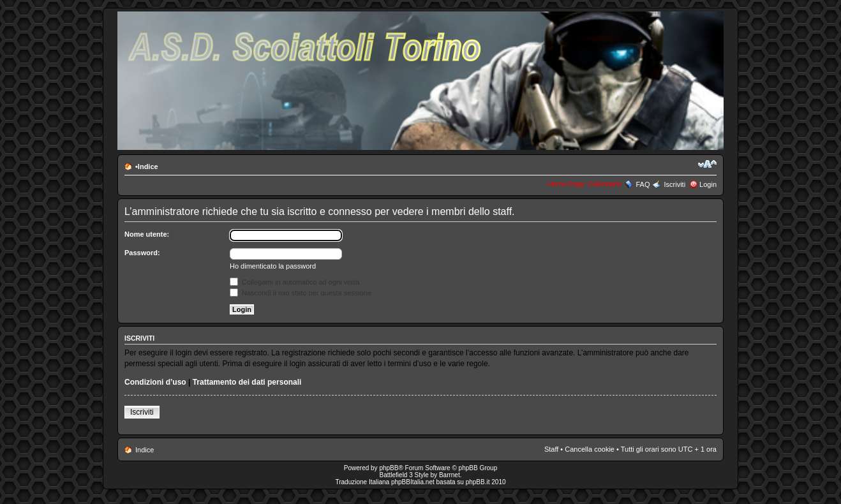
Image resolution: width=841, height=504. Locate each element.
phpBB (389, 468)
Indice (148, 167)
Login (708, 184)
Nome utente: (147, 234)
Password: (142, 253)
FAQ (643, 184)
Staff (551, 449)
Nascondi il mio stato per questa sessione (301, 293)
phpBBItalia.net (413, 482)
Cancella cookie (590, 449)
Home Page (566, 184)
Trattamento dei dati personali (247, 382)
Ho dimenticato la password (273, 266)
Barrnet (450, 475)
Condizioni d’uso (155, 382)
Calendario (605, 184)
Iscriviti (674, 184)
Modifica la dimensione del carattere (707, 164)
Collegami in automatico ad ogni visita (295, 282)
